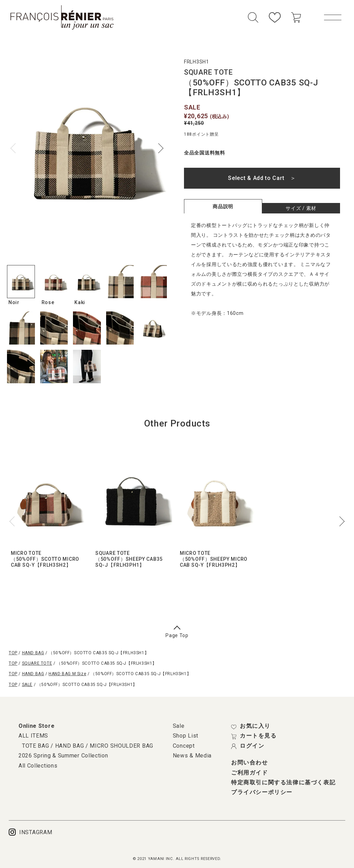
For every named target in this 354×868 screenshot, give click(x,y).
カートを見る (254, 736)
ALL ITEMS (33, 736)
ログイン (248, 746)
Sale (179, 726)
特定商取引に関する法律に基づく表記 (283, 783)
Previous (15, 148)
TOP (13, 653)
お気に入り (251, 726)
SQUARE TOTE (37, 663)
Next (158, 148)
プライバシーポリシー (262, 792)
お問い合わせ (250, 763)
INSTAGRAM (30, 832)
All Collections (38, 766)
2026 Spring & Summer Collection (63, 756)
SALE (27, 685)
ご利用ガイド (250, 773)
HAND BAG (33, 653)
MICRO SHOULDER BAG (121, 746)
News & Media (192, 756)
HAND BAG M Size (67, 674)
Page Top (177, 632)
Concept (184, 746)
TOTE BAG (36, 746)
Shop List (186, 736)
